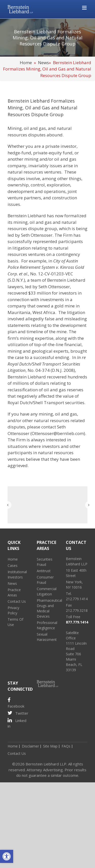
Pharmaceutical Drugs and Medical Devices (48, 608)
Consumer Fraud (45, 580)
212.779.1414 (77, 599)
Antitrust (44, 571)
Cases (13, 565)
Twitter (18, 713)
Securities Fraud (45, 562)
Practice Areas (14, 592)
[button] (7, 856)
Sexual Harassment (47, 637)
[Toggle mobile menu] (85, 8)
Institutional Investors (17, 574)
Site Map (50, 746)
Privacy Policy (13, 610)
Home (26, 63)
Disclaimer (30, 746)
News (43, 63)
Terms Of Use (15, 622)
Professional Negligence (47, 625)
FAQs (66, 746)
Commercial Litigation (47, 591)
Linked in (17, 723)
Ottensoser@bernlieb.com (58, 433)
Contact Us (17, 601)
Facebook (16, 703)
